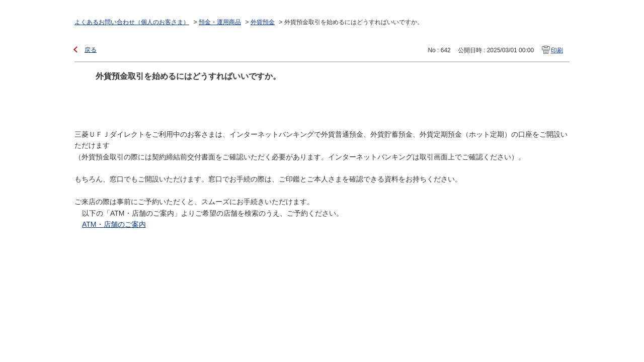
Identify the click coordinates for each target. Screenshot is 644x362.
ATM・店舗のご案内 (114, 224)
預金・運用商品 (220, 22)
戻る (91, 50)
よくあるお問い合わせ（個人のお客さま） (132, 22)
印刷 (557, 50)
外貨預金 (263, 22)
